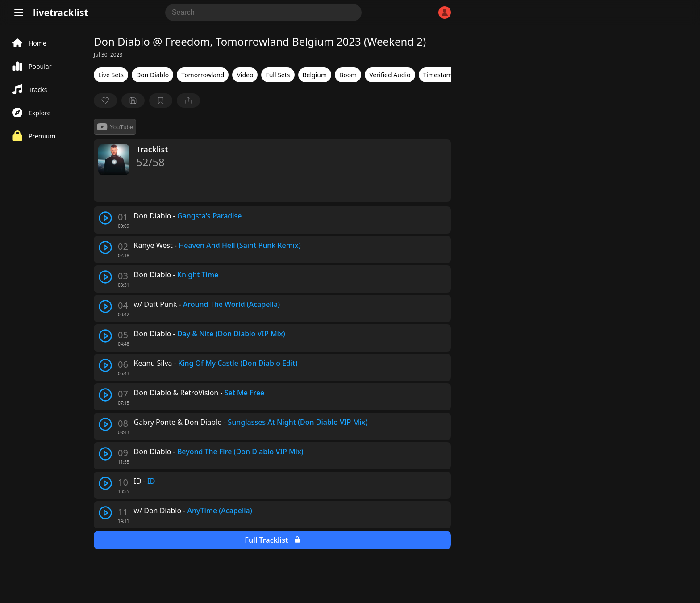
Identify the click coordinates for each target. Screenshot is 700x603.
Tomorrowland (203, 75)
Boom (348, 75)
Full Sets (278, 75)
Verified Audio (390, 75)
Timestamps (441, 75)
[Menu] (19, 13)
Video (245, 75)
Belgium (315, 75)
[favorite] (105, 100)
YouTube (115, 127)
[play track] (105, 218)
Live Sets (111, 75)
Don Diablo (152, 75)
